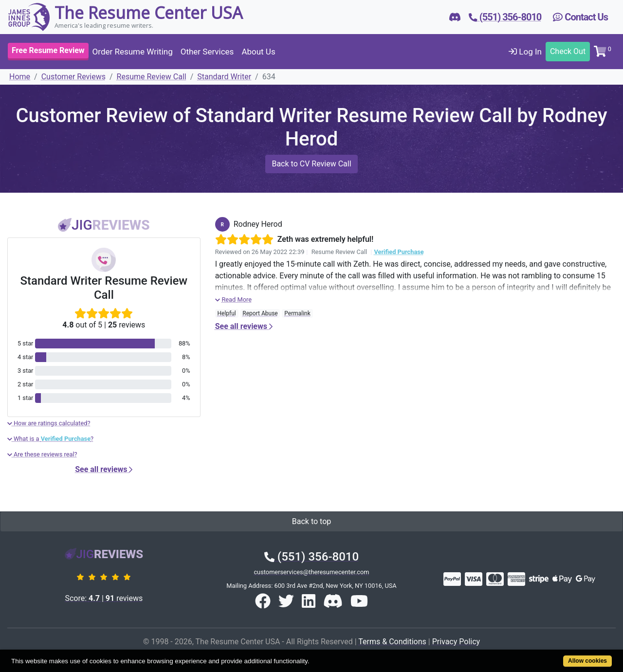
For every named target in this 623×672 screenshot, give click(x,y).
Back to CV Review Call (311, 164)
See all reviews (104, 469)
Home (20, 77)
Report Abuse (260, 313)
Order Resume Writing (133, 52)
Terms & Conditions (392, 642)
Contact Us (580, 17)
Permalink (297, 313)
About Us (258, 52)
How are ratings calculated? (49, 423)
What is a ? (50, 439)
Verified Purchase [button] (399, 252)
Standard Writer (224, 77)
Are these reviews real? (42, 454)
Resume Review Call (152, 77)
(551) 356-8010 (311, 557)
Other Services (207, 52)
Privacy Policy (456, 642)
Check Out (568, 51)
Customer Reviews (73, 77)
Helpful (226, 313)
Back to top (311, 521)
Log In (525, 52)
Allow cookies (587, 661)
